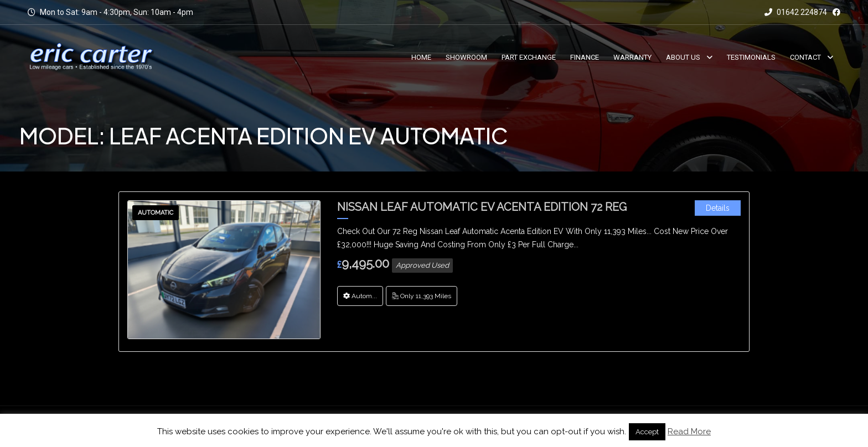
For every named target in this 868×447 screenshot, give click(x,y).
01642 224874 (796, 12)
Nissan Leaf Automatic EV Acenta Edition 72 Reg (482, 207)
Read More (689, 432)
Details (718, 208)
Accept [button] (647, 432)
